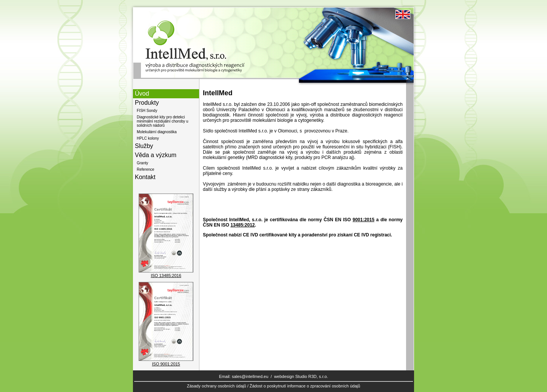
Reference (145, 169)
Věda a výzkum (156, 155)
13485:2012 (243, 225)
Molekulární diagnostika (157, 132)
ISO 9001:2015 (166, 364)
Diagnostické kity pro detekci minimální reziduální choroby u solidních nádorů (163, 121)
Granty (142, 163)
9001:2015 (363, 220)
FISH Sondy (147, 111)
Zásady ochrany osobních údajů (217, 386)
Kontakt (145, 177)
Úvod (142, 94)
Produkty (147, 103)
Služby (144, 146)
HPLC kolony (148, 138)
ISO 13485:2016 (166, 276)
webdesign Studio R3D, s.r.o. (301, 376)
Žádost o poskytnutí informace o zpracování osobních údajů (305, 386)
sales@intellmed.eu (250, 376)
